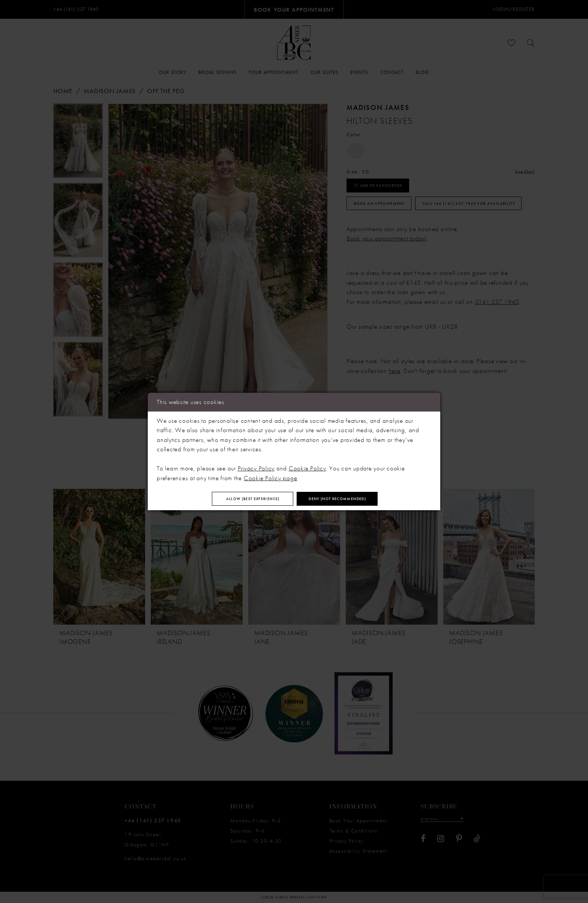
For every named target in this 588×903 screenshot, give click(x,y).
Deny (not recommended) (354, 499)
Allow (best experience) (237, 499)
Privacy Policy (256, 466)
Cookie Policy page (271, 475)
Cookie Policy (307, 466)
